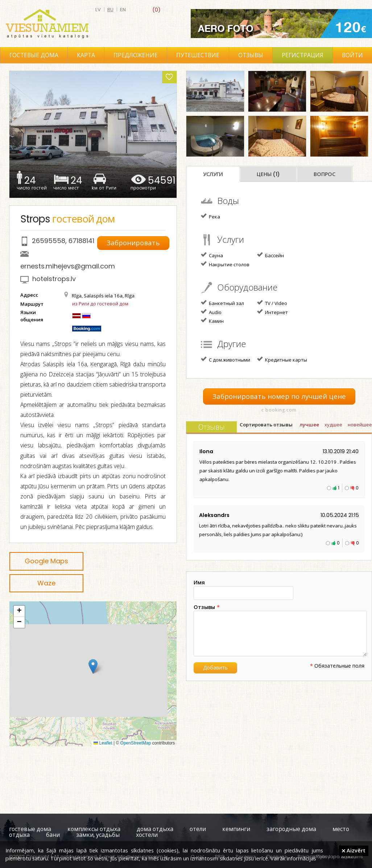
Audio (211, 312)
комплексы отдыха (94, 829)
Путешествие (198, 55)
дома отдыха (155, 829)
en (123, 10)
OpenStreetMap (136, 743)
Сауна (212, 255)
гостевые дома (30, 829)
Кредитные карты (282, 359)
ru (110, 10)
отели (198, 829)
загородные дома (291, 829)
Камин (212, 321)
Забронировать (134, 243)
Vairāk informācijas (293, 858)
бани (53, 835)
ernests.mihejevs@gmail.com (68, 266)
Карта (86, 55)
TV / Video (272, 303)
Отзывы (251, 55)
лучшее (309, 425)
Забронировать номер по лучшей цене (279, 397)
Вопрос (325, 174)
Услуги (213, 174)
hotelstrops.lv (54, 279)
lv (98, 10)
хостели (147, 835)
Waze (46, 583)
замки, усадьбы (98, 835)
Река (210, 216)
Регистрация (303, 55)
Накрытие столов (225, 264)
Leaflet (103, 743)
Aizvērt (354, 850)
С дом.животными (226, 359)
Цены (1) (268, 174)
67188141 (81, 241)
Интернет (272, 312)
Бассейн (270, 255)
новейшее (360, 425)
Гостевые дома (34, 55)
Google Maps (46, 561)
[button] (93, 666)
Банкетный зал (222, 303)
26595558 (49, 241)
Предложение (136, 55)
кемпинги (236, 829)
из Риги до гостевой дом (100, 304)
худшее (333, 425)
